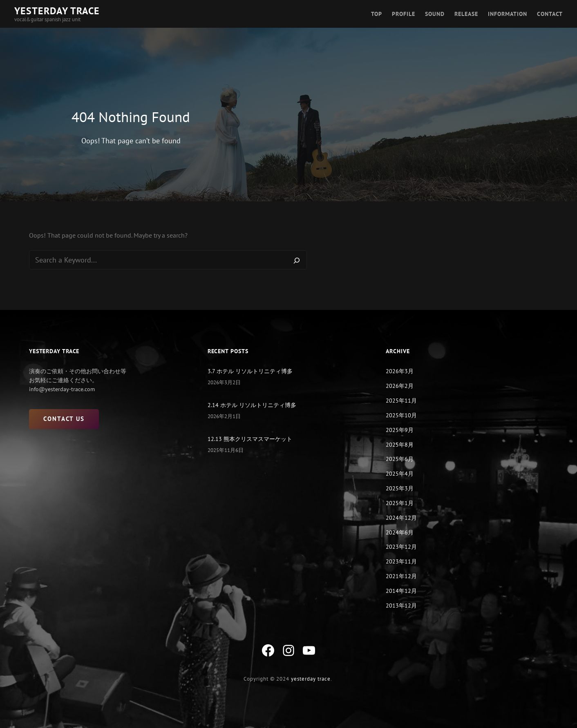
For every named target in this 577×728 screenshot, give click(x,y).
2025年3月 (400, 489)
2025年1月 (400, 503)
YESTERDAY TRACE (57, 11)
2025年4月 (400, 474)
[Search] (297, 260)
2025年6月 (400, 459)
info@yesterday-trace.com (62, 390)
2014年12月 (401, 591)
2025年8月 (400, 445)
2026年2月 (400, 386)
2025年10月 (401, 416)
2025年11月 (401, 401)
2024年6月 (400, 532)
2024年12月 (401, 518)
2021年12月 (401, 577)
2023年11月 (401, 562)
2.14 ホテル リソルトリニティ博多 (252, 405)
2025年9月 (400, 430)
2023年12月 (401, 547)
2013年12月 (401, 606)
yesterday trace (311, 679)
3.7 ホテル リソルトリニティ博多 (250, 372)
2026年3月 (400, 372)
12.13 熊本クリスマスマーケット (250, 439)
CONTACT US (64, 419)
